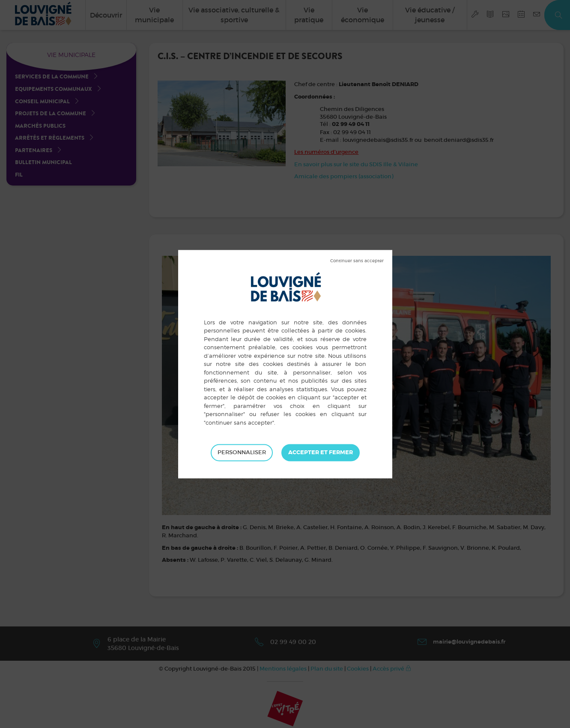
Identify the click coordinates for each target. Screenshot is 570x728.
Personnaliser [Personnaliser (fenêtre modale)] (242, 452)
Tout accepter (321, 452)
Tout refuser (357, 261)
